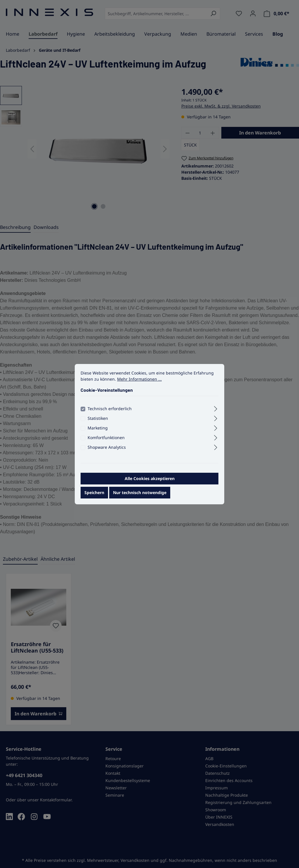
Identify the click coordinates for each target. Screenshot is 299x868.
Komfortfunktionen (106, 443)
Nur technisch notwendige (140, 498)
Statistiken (98, 424)
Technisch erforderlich (110, 414)
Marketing (98, 433)
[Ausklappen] (216, 413)
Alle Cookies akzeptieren (150, 484)
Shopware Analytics (107, 453)
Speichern (94, 498)
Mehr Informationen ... (139, 385)
